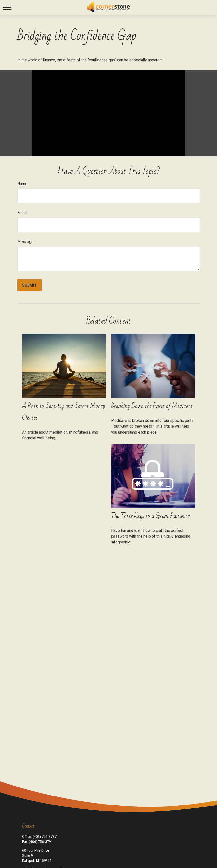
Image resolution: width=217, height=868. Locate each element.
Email (22, 213)
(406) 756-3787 (45, 837)
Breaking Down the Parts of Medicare (152, 406)
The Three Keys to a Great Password (151, 516)
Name (22, 184)
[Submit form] (29, 285)
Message (25, 242)
